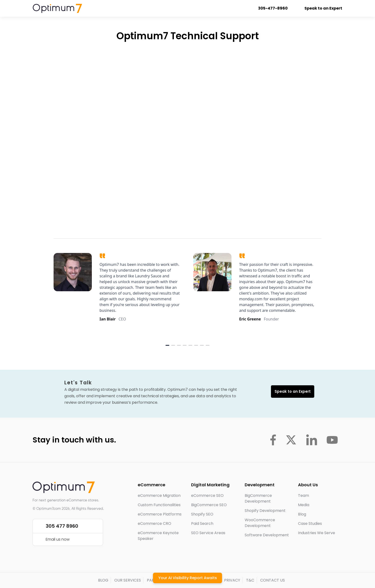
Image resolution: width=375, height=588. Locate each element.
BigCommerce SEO (209, 505)
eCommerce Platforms (160, 514)
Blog (302, 514)
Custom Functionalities (159, 505)
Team (303, 496)
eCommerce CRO (154, 524)
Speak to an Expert (320, 8)
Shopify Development (265, 511)
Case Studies (310, 524)
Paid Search (202, 524)
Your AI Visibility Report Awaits (188, 578)
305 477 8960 (62, 526)
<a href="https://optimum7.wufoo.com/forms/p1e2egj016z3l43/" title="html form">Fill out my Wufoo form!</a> (187, 136)
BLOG (103, 580)
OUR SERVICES (128, 580)
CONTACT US (273, 580)
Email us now (58, 539)
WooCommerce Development (260, 523)
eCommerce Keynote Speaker (158, 536)
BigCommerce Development (258, 498)
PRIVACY (232, 580)
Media (304, 505)
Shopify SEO (202, 514)
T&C (250, 580)
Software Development (267, 535)
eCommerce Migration (159, 496)
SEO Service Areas (208, 533)
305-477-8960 (270, 8)
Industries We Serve (317, 533)
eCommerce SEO (207, 496)
